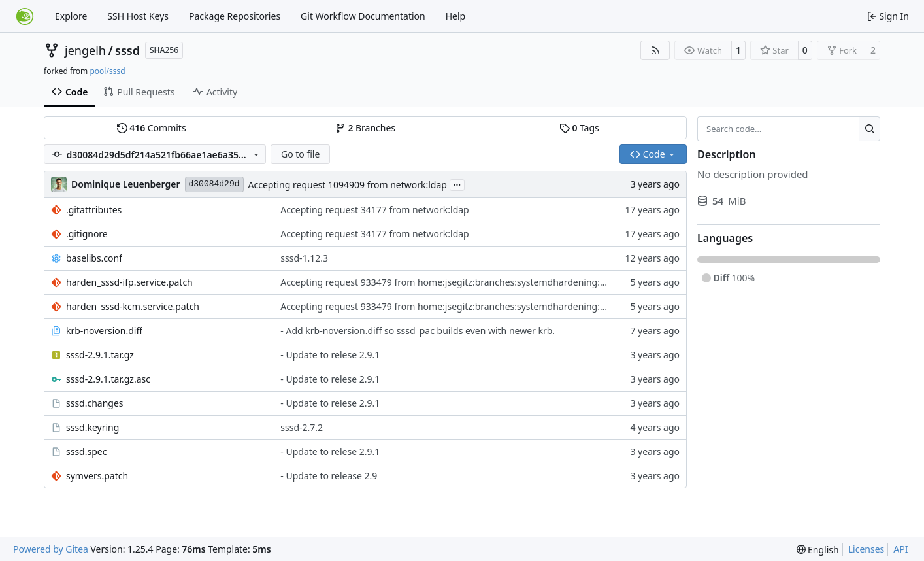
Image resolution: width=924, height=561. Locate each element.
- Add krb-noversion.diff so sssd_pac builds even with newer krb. (418, 331)
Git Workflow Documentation (363, 16)
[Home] (25, 16)
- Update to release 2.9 (329, 476)
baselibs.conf (94, 258)
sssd (127, 50)
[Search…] (869, 129)
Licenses (866, 549)
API (900, 549)
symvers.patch (97, 476)
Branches (365, 128)
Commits (152, 128)
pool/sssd (107, 71)
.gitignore (87, 234)
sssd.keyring (92, 427)
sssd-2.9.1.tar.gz (100, 355)
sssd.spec (86, 451)
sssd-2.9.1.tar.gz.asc (108, 379)
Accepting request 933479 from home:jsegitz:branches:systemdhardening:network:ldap (468, 282)
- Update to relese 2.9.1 (330, 355)
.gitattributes (94, 210)
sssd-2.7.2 (302, 427)
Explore (71, 16)
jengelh (85, 50)
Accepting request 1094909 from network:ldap (348, 185)
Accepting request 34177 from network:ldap (374, 210)
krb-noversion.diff (104, 331)
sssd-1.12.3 (304, 258)
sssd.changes (95, 403)
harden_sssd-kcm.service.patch (133, 306)
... (457, 184)
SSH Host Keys (138, 16)
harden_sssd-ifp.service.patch (129, 282)
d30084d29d (214, 184)
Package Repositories (235, 16)
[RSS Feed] (655, 50)
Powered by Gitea (51, 549)
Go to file (300, 154)
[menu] (818, 550)
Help (456, 16)
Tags (579, 128)
